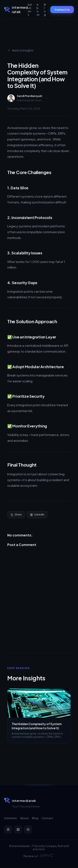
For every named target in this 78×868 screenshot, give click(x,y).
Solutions (30, 10)
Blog (45, 10)
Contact (47, 818)
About (38, 10)
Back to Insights (20, 50)
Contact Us (62, 10)
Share (16, 514)
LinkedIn (37, 514)
